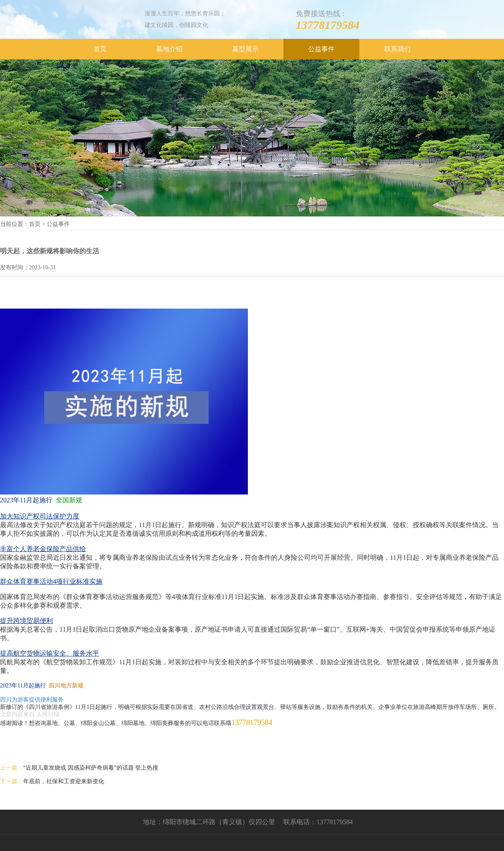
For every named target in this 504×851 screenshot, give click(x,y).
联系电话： (300, 822)
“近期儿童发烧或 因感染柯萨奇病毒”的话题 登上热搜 (91, 768)
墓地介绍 (169, 49)
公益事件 (321, 49)
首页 (100, 49)
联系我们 (397, 49)
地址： (153, 822)
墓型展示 (245, 49)
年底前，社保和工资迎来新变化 (64, 781)
